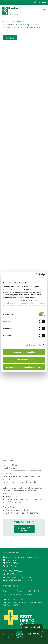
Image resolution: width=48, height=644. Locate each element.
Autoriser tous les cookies (24, 352)
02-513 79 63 (12, 566)
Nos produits (19, 22)
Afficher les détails (33, 345)
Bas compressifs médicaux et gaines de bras (22, 25)
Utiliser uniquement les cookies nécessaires (24, 367)
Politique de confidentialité (16, 638)
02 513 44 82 (33, 634)
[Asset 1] (11, 11)
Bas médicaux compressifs (14, 27)
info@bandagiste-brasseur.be (19, 577)
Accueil (6, 22)
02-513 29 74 (12, 563)
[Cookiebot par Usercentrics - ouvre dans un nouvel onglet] (35, 275)
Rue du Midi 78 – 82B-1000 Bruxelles (22, 557)
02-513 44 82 (12, 560)
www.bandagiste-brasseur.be (19, 580)
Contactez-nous (32, 627)
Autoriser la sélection (24, 360)
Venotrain (33, 27)
